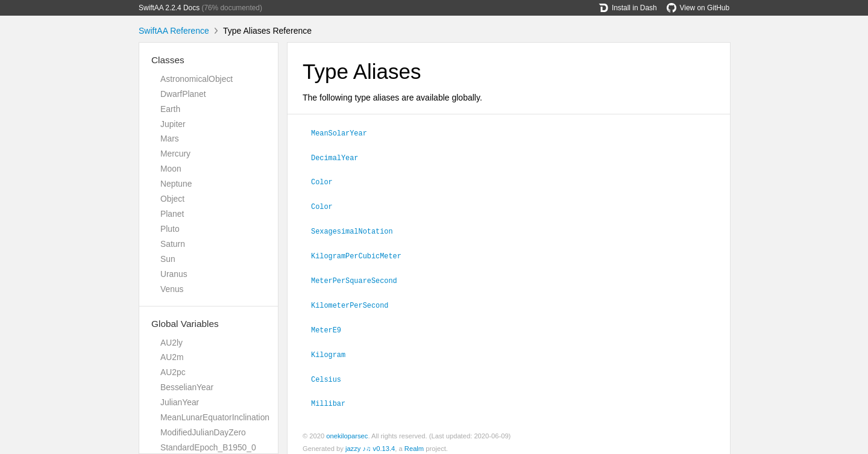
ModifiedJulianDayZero (203, 432)
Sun (168, 259)
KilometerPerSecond (355, 300)
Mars (170, 138)
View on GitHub (698, 8)
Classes (168, 60)
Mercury (175, 154)
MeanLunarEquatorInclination (215, 417)
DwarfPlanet (183, 94)
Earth (170, 109)
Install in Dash (628, 8)
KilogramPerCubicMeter (361, 252)
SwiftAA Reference (174, 31)
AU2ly (171, 343)
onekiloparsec (347, 429)
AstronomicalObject (197, 79)
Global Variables (185, 324)
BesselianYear (187, 387)
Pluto (170, 229)
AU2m (172, 357)
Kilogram (333, 349)
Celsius (331, 373)
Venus (172, 289)
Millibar (333, 396)
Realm (414, 441)
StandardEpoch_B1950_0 (208, 447)
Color (327, 180)
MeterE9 (331, 325)
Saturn (173, 244)
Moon (171, 169)
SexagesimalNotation (357, 228)
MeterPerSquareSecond (359, 276)
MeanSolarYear (344, 132)
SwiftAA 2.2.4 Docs (169, 8)
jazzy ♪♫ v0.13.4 (370, 441)
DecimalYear (340, 157)
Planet (172, 214)
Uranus (174, 274)
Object (172, 199)
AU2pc (173, 372)
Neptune (176, 184)
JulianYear (180, 402)
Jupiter (173, 124)
